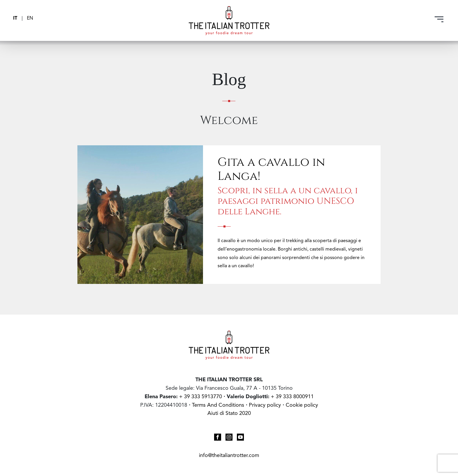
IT (16, 18)
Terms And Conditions (218, 405)
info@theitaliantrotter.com (229, 456)
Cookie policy (302, 405)
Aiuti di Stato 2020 (229, 413)
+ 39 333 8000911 (292, 397)
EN (30, 18)
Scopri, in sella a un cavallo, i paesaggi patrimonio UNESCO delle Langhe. (288, 200)
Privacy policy (266, 405)
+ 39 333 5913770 (201, 397)
